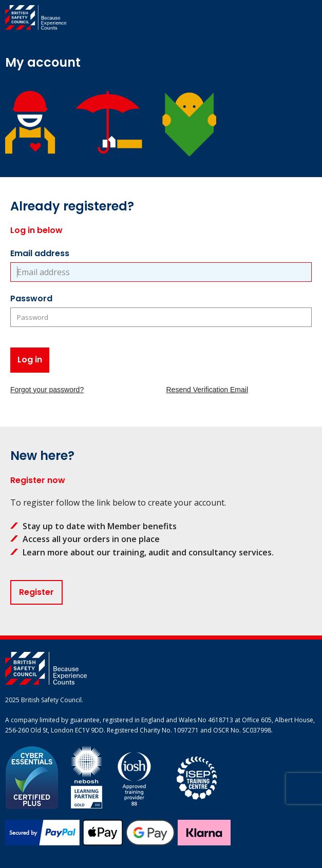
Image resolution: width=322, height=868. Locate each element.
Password (31, 298)
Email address (40, 253)
